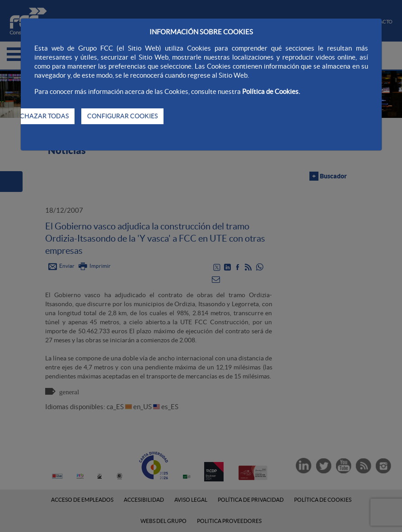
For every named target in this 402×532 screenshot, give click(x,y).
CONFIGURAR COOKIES (122, 116)
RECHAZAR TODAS (40, 116)
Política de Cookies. (271, 91)
